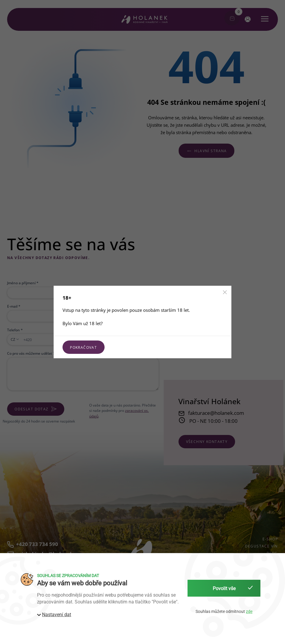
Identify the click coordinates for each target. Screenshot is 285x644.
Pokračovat (83, 347)
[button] (225, 292)
